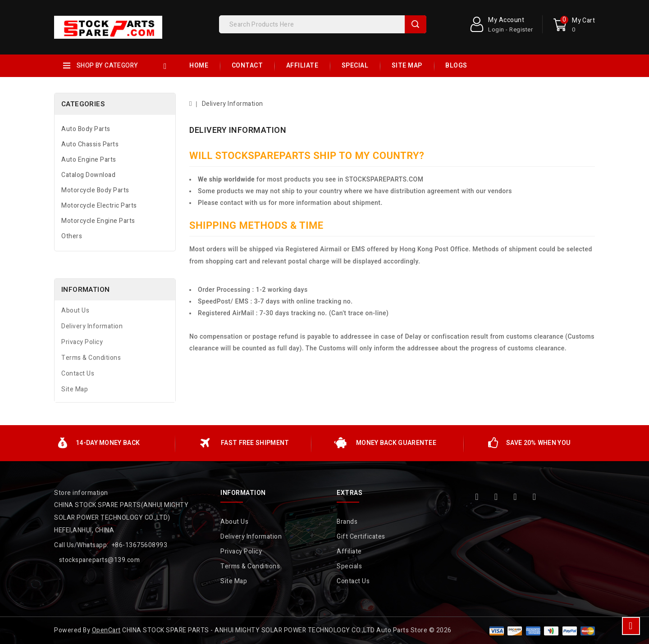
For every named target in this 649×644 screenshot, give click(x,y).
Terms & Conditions (91, 358)
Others (72, 236)
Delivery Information (92, 326)
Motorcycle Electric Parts (99, 206)
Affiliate (302, 66)
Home (199, 66)
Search (416, 24)
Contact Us (78, 374)
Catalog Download (88, 175)
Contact (247, 66)
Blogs (456, 66)
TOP (631, 626)
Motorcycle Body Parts (95, 190)
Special (355, 66)
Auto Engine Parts (89, 160)
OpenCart (106, 630)
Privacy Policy (82, 342)
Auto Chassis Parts (90, 144)
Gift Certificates (361, 537)
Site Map (407, 66)
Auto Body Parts (86, 129)
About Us (75, 311)
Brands (347, 522)
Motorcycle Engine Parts (98, 221)
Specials (349, 566)
